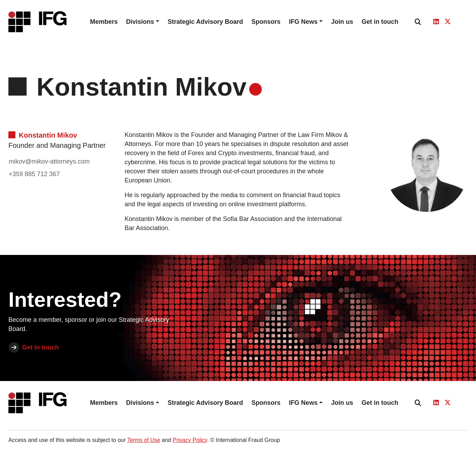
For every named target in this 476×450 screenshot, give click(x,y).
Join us (342, 22)
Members (104, 22)
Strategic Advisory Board (205, 22)
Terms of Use (143, 440)
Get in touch (380, 22)
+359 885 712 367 (34, 174)
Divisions (140, 22)
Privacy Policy (190, 440)
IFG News (303, 22)
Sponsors (266, 22)
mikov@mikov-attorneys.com (49, 161)
